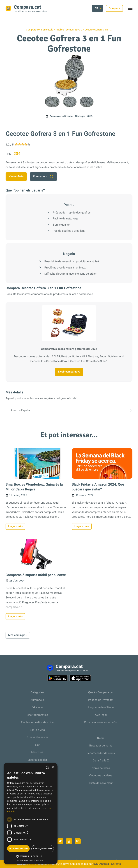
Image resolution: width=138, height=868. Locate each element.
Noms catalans (101, 770)
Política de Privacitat (101, 702)
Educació (37, 709)
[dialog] (31, 814)
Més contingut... (18, 637)
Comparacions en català (40, 30)
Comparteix (45, 177)
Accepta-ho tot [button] (19, 848)
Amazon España (69, 411)
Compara (114, 8)
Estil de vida (37, 732)
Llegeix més (16, 527)
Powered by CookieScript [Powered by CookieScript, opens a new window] (31, 861)
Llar (37, 747)
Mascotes (37, 754)
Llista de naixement (101, 785)
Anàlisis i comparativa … (69, 30)
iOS (96, 864)
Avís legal (101, 717)
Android (104, 864)
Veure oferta (17, 177)
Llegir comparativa (69, 372)
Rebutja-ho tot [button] (43, 848)
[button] (31, 856)
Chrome (116, 864)
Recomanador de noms (101, 755)
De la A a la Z (101, 763)
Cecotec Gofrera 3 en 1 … (98, 30)
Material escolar (37, 762)
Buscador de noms (101, 748)
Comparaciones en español (101, 724)
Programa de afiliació (101, 709)
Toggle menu (132, 9)
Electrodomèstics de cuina (37, 724)
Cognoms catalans (101, 777)
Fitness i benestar (37, 739)
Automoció (37, 702)
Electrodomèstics (37, 717)
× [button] (53, 767)
